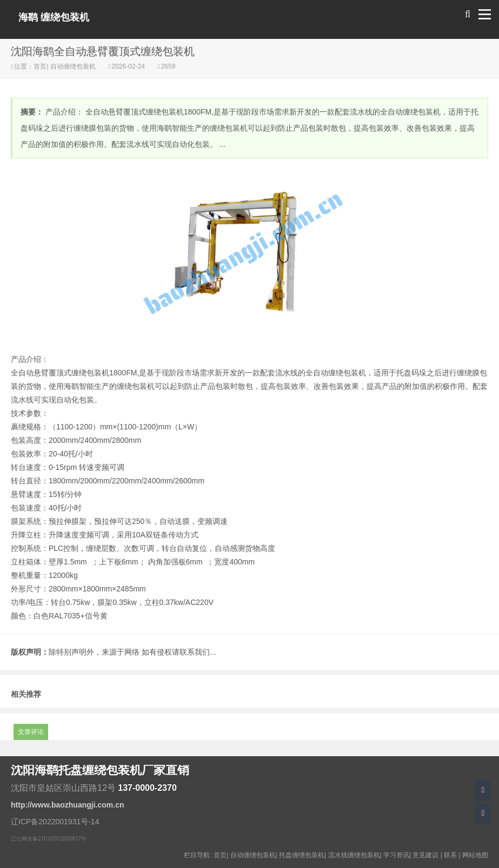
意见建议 (425, 855)
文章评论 (31, 732)
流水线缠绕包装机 (354, 855)
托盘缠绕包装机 (302, 855)
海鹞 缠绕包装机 (54, 17)
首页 (40, 66)
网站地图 (475, 855)
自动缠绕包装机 (73, 66)
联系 (450, 855)
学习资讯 (396, 855)
